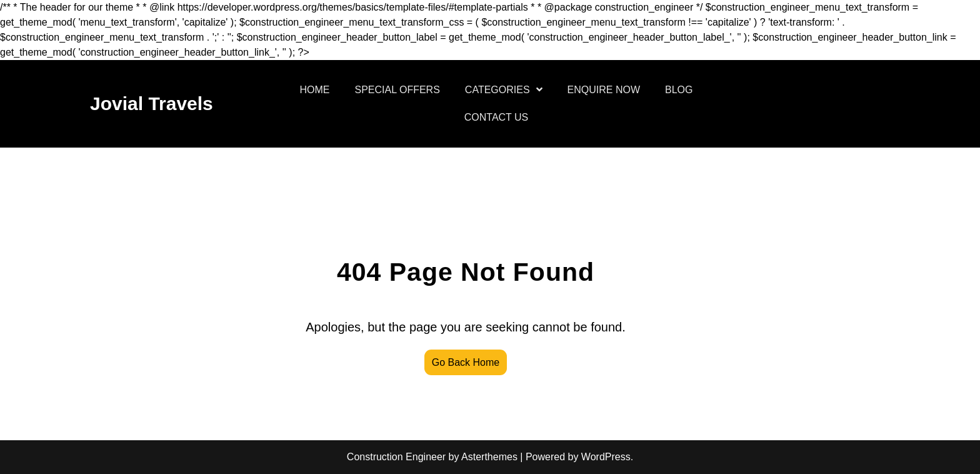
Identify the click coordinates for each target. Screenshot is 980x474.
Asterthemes (489, 457)
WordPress (606, 457)
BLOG (679, 90)
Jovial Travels (152, 103)
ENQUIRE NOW (604, 90)
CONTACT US (497, 117)
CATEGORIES (497, 90)
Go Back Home (466, 362)
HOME (315, 90)
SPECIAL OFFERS (397, 90)
